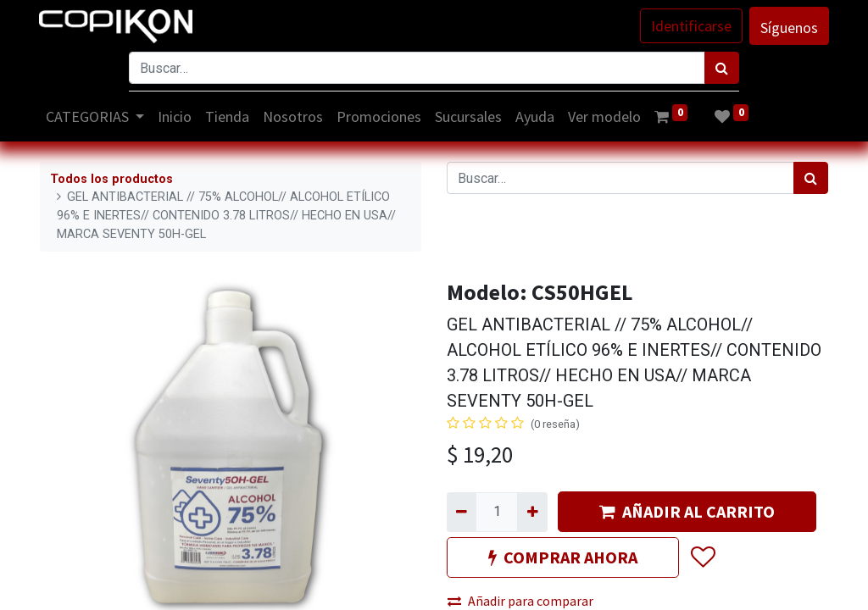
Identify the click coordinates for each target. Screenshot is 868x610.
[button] (702, 558)
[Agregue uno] (532, 512)
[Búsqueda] (722, 68)
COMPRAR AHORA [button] (563, 557)
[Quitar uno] (462, 512)
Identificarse (690, 26)
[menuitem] (176, 116)
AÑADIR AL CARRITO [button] (687, 511)
